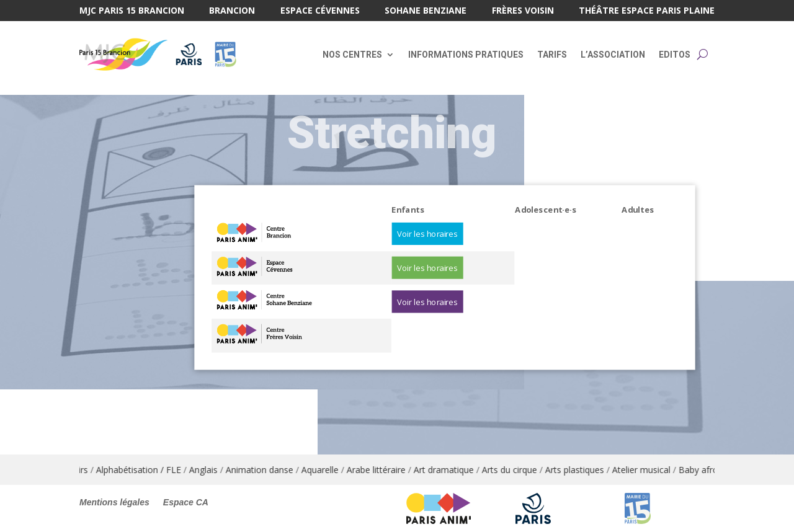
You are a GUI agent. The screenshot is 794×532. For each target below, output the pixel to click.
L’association (613, 55)
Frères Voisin (523, 11)
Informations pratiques (466, 55)
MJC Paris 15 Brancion (132, 11)
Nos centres (352, 55)
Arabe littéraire (384, 470)
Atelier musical (649, 470)
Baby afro (707, 470)
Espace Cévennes (320, 11)
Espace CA (186, 503)
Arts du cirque (518, 470)
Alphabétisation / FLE (147, 470)
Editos (675, 55)
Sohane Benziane (426, 11)
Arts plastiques (583, 470)
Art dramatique (452, 470)
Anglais (212, 470)
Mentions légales (114, 503)
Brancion (232, 11)
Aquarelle (328, 470)
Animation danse (268, 470)
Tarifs (552, 55)
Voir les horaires (427, 234)
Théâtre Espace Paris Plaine (647, 11)
